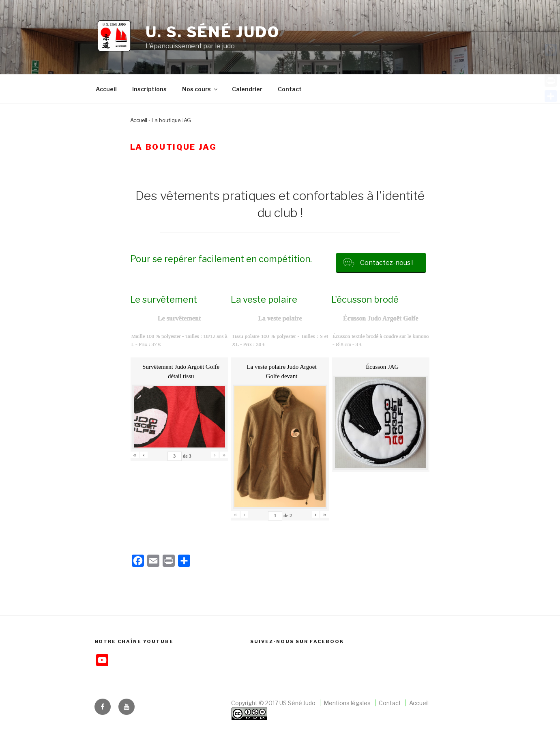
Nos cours (200, 89)
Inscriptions (149, 89)
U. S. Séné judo (212, 32)
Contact (290, 89)
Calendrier (247, 89)
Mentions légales (347, 703)
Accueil (106, 89)
